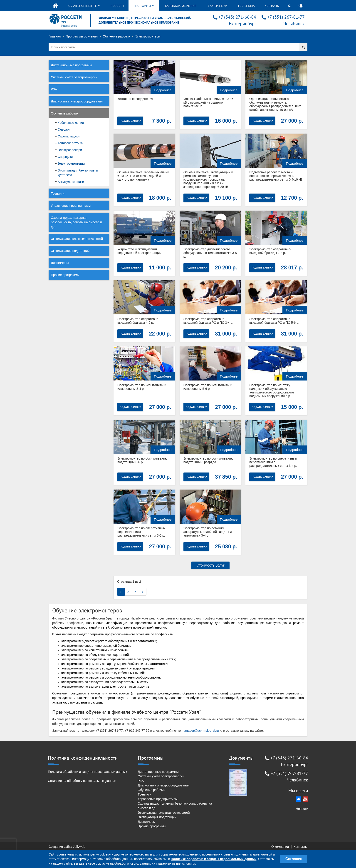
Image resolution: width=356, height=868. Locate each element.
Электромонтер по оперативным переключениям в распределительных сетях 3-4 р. (273, 462)
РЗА (54, 89)
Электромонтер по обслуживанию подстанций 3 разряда (208, 460)
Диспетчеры (60, 263)
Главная (55, 36)
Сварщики (65, 157)
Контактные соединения (135, 99)
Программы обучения (82, 36)
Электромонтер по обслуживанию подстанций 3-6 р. (142, 460)
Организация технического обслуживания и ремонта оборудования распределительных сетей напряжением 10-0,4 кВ (275, 104)
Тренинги (58, 194)
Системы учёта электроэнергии (74, 77)
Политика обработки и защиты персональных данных (88, 772)
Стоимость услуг (210, 565)
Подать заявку (130, 121)
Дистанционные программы (71, 65)
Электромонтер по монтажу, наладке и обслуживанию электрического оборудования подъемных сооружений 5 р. (272, 390)
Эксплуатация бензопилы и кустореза (78, 173)
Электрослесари (70, 150)
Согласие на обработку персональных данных (82, 781)
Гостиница (246, 6)
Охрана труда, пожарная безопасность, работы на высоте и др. (76, 222)
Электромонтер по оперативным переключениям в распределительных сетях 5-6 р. (141, 532)
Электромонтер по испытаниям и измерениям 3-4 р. (142, 387)
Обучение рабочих (116, 36)
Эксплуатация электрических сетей (77, 239)
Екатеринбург (218, 6)
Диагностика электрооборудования (77, 101)
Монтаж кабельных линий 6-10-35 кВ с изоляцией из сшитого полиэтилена (208, 102)
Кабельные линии (71, 123)
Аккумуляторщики (71, 182)
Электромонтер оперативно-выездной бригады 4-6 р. (138, 321)
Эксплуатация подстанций (70, 251)
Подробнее (163, 90)
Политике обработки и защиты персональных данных (214, 859)
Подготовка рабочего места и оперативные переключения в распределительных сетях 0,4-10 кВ (276, 176)
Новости (117, 6)
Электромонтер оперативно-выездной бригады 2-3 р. (270, 251)
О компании (280, 847)
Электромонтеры (71, 164)
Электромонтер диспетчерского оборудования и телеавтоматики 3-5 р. (210, 253)
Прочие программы (65, 275)
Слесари (64, 129)
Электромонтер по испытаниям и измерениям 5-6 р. (208, 387)
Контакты (272, 6)
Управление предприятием (71, 206)
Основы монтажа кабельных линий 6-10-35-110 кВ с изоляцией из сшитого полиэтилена (143, 176)
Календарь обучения (181, 6)
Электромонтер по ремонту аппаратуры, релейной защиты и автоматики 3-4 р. (208, 532)
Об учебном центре (84, 6)
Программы (144, 6)
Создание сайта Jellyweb (67, 847)
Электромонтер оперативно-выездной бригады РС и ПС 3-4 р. (208, 321)
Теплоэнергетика (70, 143)
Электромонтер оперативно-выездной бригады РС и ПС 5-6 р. (274, 321)
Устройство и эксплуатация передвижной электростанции (139, 251)
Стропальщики (69, 136)
